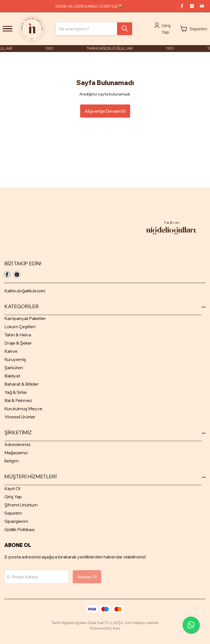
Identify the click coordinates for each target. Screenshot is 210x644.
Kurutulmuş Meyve (23, 409)
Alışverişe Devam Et (105, 111)
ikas (116, 628)
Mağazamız (16, 453)
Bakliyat (12, 376)
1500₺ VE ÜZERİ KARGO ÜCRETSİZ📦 (89, 6)
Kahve (11, 351)
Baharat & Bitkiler (22, 384)
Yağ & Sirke (16, 392)
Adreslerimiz (17, 444)
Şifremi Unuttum (21, 505)
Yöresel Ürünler (20, 417)
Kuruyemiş (15, 359)
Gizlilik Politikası (20, 529)
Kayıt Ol (12, 488)
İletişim (11, 461)
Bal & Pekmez (18, 400)
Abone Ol (87, 577)
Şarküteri (14, 368)
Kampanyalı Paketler (25, 318)
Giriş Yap (13, 497)
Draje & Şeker (18, 343)
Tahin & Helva (18, 335)
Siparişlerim (16, 521)
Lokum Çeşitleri (20, 327)
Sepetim (13, 513)
